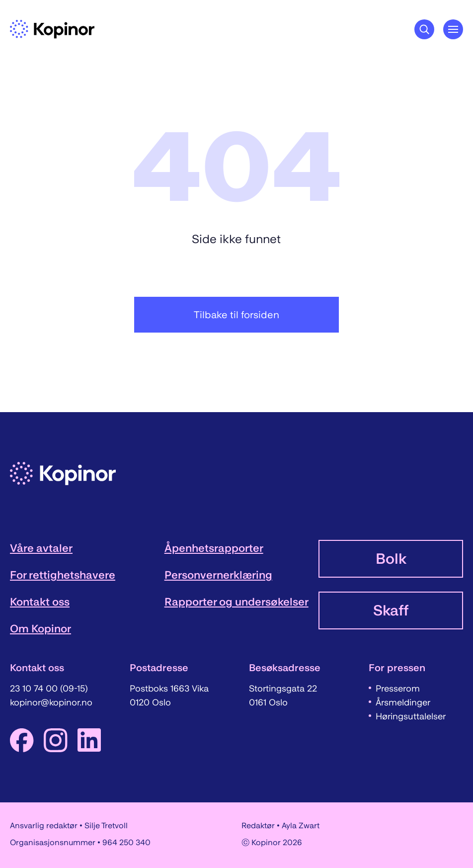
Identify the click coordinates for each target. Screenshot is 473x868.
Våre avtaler (41, 548)
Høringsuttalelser (411, 716)
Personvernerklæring (218, 575)
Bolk (391, 559)
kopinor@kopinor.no (51, 702)
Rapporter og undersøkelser (236, 602)
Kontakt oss (40, 602)
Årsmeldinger (403, 702)
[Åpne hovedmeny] (453, 29)
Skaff (391, 610)
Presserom (398, 689)
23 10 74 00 (35, 689)
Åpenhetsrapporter (214, 548)
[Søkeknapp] (424, 29)
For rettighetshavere (63, 575)
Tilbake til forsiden (236, 315)
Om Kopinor (40, 629)
